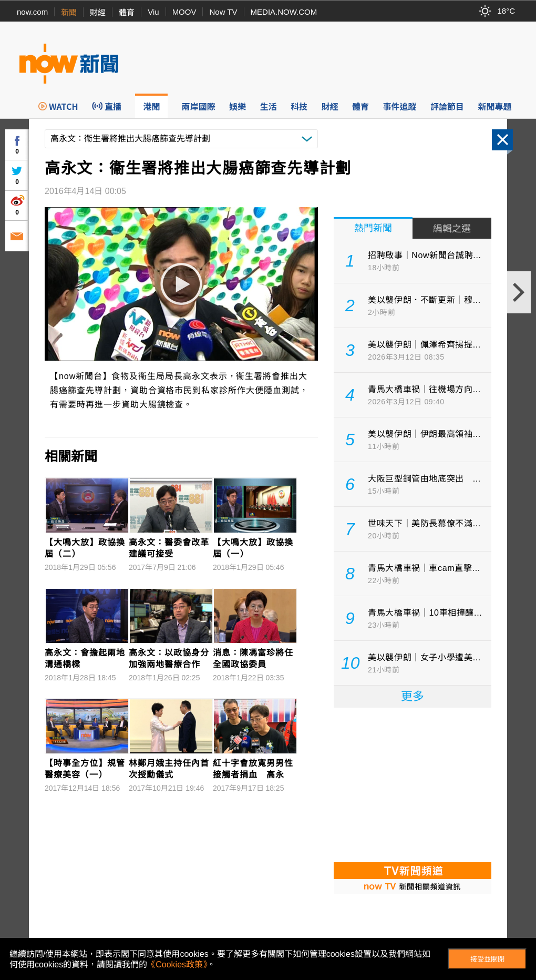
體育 (127, 12)
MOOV (184, 12)
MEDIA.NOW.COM (284, 12)
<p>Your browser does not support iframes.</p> (413, 784)
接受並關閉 (487, 959)
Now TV (223, 12)
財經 (98, 12)
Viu (153, 12)
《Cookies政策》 (177, 964)
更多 (413, 696)
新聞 (69, 12)
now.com (32, 12)
